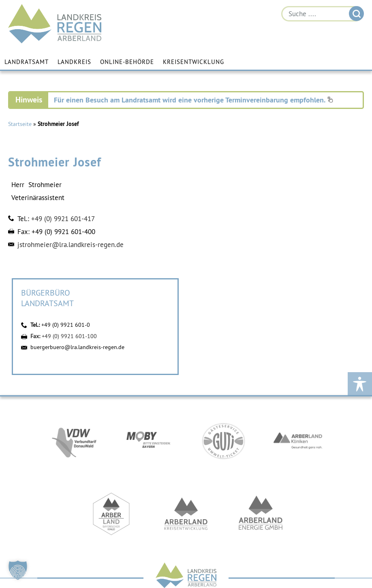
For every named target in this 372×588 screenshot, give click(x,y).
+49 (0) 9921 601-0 (66, 325)
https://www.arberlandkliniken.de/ (298, 441)
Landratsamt (27, 62)
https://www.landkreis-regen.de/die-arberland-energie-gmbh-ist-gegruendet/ (261, 514)
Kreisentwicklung (193, 62)
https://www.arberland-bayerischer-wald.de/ (111, 514)
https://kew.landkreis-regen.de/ (186, 514)
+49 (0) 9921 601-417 (63, 219)
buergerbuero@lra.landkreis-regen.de (77, 347)
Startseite (20, 124)
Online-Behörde (127, 62)
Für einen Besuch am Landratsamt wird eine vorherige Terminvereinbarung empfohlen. (193, 100)
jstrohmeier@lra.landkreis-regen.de (71, 245)
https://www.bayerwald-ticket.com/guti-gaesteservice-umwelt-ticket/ (223, 441)
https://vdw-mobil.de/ (74, 441)
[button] (18, 570)
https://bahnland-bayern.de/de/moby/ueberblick (149, 441)
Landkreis (74, 62)
